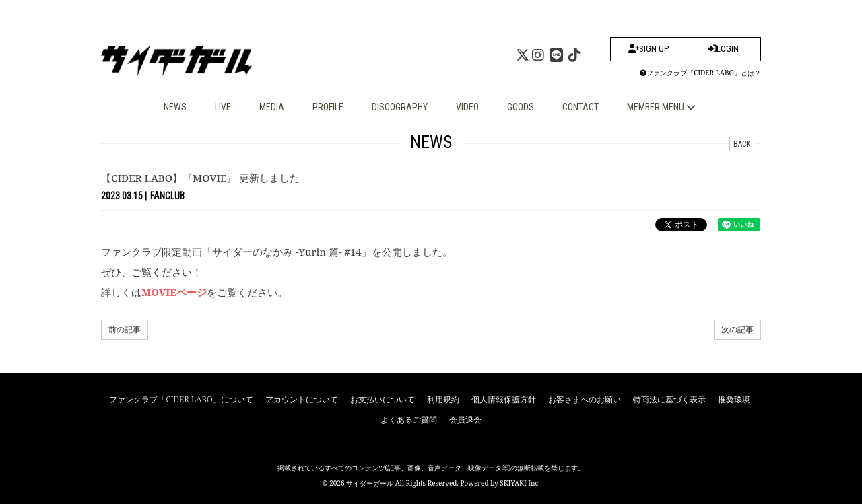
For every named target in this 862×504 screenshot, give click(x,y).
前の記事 (125, 329)
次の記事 (737, 329)
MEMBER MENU (661, 107)
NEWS (175, 107)
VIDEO (467, 107)
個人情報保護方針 (504, 399)
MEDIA (272, 107)
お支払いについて (383, 399)
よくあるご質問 (409, 420)
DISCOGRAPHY (400, 107)
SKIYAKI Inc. (520, 483)
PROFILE (328, 107)
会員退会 (465, 420)
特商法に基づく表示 (669, 399)
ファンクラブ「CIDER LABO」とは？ (700, 73)
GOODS (521, 107)
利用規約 (443, 399)
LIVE (223, 107)
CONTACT (581, 107)
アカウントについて (302, 399)
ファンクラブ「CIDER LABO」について (181, 399)
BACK (742, 144)
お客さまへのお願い (585, 399)
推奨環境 (734, 399)
